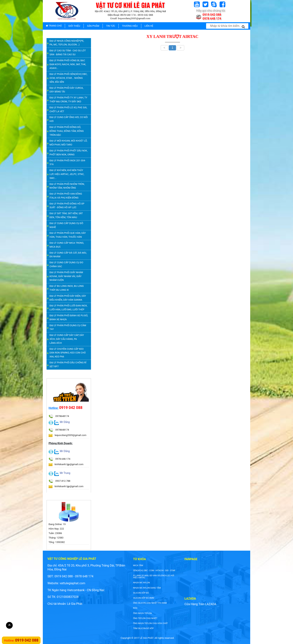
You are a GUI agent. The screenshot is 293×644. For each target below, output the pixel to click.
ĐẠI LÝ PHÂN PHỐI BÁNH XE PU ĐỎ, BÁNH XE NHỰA (69, 317)
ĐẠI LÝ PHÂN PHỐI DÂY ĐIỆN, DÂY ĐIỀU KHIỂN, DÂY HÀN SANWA (68, 298)
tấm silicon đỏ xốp (143, 628)
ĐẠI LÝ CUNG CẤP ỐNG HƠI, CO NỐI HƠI (69, 119)
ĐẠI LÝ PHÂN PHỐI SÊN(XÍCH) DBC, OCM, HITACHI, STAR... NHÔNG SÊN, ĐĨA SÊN (68, 78)
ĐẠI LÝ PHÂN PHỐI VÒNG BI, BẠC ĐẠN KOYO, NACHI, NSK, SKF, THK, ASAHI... (68, 64)
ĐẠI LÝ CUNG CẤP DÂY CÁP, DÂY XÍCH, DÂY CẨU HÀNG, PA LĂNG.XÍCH (67, 339)
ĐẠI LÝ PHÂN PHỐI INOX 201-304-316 (68, 162)
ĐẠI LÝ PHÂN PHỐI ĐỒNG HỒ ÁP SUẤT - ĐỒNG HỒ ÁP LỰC (67, 206)
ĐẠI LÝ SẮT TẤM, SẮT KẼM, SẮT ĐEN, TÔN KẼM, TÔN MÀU (66, 215)
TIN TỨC (111, 26)
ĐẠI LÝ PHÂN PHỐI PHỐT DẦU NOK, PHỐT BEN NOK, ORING (68, 153)
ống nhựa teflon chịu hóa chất (150, 623)
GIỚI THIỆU (74, 26)
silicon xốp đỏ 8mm (144, 598)
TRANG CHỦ (54, 26)
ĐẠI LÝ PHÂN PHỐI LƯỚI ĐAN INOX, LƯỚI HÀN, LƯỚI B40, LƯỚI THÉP (68, 308)
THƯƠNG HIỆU (130, 26)
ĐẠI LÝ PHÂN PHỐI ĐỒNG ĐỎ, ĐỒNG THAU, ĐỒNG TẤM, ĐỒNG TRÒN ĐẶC (67, 131)
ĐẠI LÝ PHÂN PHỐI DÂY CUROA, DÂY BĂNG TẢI (66, 90)
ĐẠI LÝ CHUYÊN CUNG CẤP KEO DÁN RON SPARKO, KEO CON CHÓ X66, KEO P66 (68, 353)
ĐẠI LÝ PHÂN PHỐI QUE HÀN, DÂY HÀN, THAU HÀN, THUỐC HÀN (68, 235)
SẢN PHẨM (93, 26)
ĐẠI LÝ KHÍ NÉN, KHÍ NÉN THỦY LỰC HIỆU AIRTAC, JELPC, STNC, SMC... (67, 174)
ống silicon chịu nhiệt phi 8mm (150, 603)
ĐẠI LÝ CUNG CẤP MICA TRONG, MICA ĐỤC (67, 245)
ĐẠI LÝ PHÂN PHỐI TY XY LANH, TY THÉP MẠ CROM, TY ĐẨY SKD (68, 100)
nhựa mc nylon (141, 583)
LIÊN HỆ (149, 26)
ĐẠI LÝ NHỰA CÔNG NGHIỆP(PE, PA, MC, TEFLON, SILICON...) (67, 43)
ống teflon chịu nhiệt (145, 618)
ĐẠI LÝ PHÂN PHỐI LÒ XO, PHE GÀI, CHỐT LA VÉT (68, 109)
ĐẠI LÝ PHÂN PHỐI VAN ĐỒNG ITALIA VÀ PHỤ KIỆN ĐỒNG (66, 196)
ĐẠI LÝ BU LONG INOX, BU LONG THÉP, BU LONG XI (67, 288)
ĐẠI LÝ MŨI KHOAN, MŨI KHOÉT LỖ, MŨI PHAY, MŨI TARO (68, 143)
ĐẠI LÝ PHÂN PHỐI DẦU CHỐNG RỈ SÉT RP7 (68, 364)
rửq (135, 608)
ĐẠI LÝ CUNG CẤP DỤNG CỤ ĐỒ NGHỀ (66, 225)
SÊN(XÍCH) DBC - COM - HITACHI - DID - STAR (154, 571)
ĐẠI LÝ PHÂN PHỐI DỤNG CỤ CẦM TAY (68, 327)
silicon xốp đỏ (141, 593)
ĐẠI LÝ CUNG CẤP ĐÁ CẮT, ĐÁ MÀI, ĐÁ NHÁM (68, 255)
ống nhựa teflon (142, 613)
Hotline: (54, 408)
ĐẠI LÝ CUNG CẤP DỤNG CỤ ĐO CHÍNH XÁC (66, 264)
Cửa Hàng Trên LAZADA (200, 604)
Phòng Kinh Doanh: (61, 443)
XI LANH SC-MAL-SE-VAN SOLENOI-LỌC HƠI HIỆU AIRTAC (154, 577)
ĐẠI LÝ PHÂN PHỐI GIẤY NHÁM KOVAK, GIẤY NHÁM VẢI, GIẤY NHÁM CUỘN (66, 276)
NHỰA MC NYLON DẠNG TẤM (147, 588)
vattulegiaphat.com (72, 583)
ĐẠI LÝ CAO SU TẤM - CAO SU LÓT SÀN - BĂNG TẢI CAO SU (68, 52)
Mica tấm (138, 565)
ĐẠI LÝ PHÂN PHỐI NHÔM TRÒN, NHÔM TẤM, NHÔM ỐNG (67, 186)
